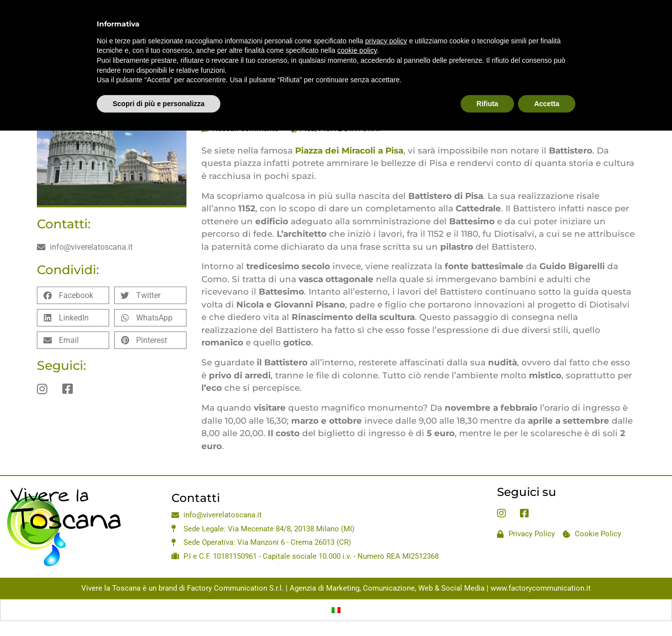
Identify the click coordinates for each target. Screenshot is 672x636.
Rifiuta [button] (488, 80)
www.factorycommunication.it (541, 588)
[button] (73, 295)
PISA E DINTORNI (349, 128)
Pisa (307, 128)
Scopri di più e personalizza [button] (159, 80)
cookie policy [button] (357, 27)
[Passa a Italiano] (336, 610)
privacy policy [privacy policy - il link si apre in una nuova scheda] (386, 17)
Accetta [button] (547, 80)
